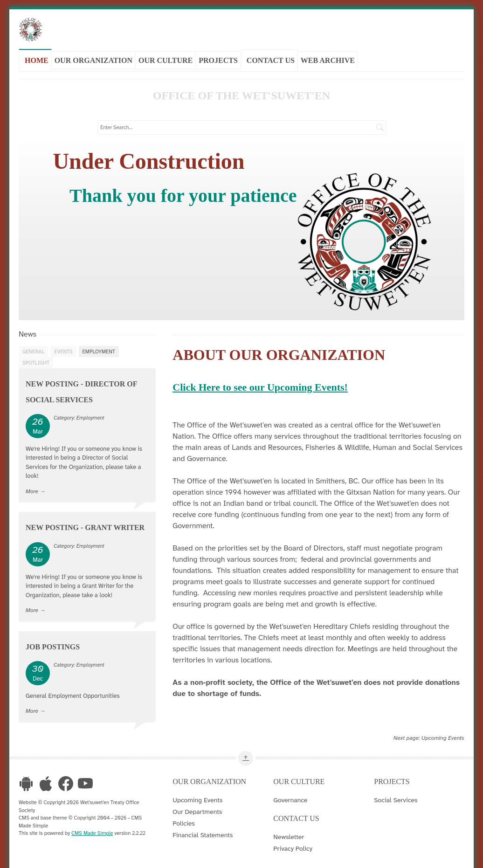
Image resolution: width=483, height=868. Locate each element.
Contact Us (271, 58)
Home (37, 58)
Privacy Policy (293, 841)
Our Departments (197, 804)
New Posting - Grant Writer (85, 520)
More (32, 484)
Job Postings (53, 639)
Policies (184, 816)
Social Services (396, 792)
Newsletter (289, 829)
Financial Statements (203, 827)
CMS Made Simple (92, 826)
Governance (290, 792)
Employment (99, 344)
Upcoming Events (443, 730)
